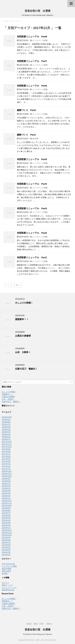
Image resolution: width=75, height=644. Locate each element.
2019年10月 (7, 417)
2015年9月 (6, 508)
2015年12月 (7, 501)
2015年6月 (6, 515)
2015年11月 (7, 503)
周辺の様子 (6, 571)
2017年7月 (6, 454)
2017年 (12, 21)
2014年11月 (7, 533)
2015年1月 (6, 528)
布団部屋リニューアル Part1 (32, 257)
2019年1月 (6, 420)
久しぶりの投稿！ (24, 303)
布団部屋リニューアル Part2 (32, 233)
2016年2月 (6, 496)
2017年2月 (6, 466)
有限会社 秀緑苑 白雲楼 (35, 624)
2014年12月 (7, 530)
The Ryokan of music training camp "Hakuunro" (37, 634)
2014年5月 (6, 547)
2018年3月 (6, 434)
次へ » (18, 285)
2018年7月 (6, 425)
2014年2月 (6, 555)
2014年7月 (6, 542)
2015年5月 (6, 518)
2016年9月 (6, 479)
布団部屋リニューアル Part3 (32, 208)
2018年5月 (6, 429)
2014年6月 (6, 545)
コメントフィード (9, 588)
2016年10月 (7, 476)
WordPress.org (8, 590)
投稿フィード (7, 585)
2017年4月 (6, 461)
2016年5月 (6, 488)
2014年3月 (6, 552)
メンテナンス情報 (40, 40)
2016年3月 (6, 493)
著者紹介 (49, 624)
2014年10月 (7, 535)
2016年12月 (7, 471)
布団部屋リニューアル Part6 (32, 86)
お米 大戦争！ (23, 352)
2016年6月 (6, 486)
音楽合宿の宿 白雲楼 (38, 11)
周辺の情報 (6, 569)
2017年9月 (6, 449)
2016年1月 (6, 498)
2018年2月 (6, 437)
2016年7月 (6, 484)
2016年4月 (6, 491)
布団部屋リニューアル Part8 (32, 37)
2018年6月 (6, 427)
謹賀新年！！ (22, 319)
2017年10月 (7, 447)
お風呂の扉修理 (23, 336)
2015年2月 (6, 525)
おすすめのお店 (8, 564)
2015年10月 (7, 506)
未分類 (35, 139)
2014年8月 (6, 540)
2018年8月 (6, 422)
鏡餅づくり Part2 (26, 110)
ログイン (5, 583)
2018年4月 (6, 432)
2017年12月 (7, 442)
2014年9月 (6, 538)
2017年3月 (6, 464)
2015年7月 (6, 513)
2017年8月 (6, 452)
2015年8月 (6, 511)
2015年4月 (6, 520)
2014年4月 (6, 550)
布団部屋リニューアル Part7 (32, 61)
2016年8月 (6, 481)
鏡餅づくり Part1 (26, 135)
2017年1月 (6, 469)
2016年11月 (7, 474)
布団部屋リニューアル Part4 (32, 184)
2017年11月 (7, 444)
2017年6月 (6, 456)
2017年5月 (6, 459)
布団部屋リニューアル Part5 (32, 159)
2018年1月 (6, 439)
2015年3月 (6, 523)
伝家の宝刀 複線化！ (26, 369)
